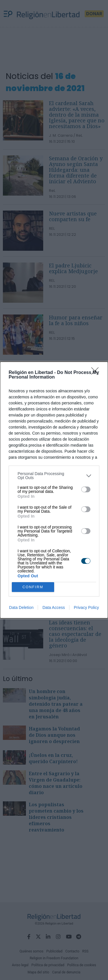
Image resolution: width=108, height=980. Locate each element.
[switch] (86, 489)
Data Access (54, 607)
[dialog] (54, 490)
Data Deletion (21, 607)
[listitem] (54, 476)
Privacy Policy (86, 607)
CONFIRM (33, 587)
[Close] (97, 373)
